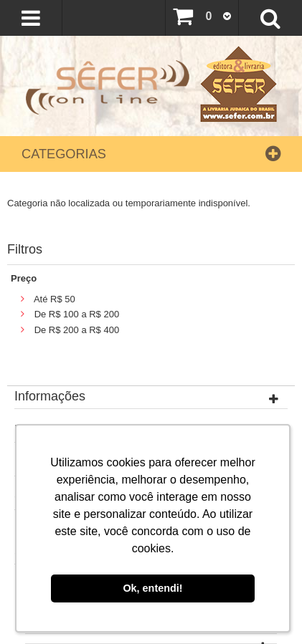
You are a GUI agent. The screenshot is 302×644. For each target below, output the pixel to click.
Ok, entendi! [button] (152, 588)
